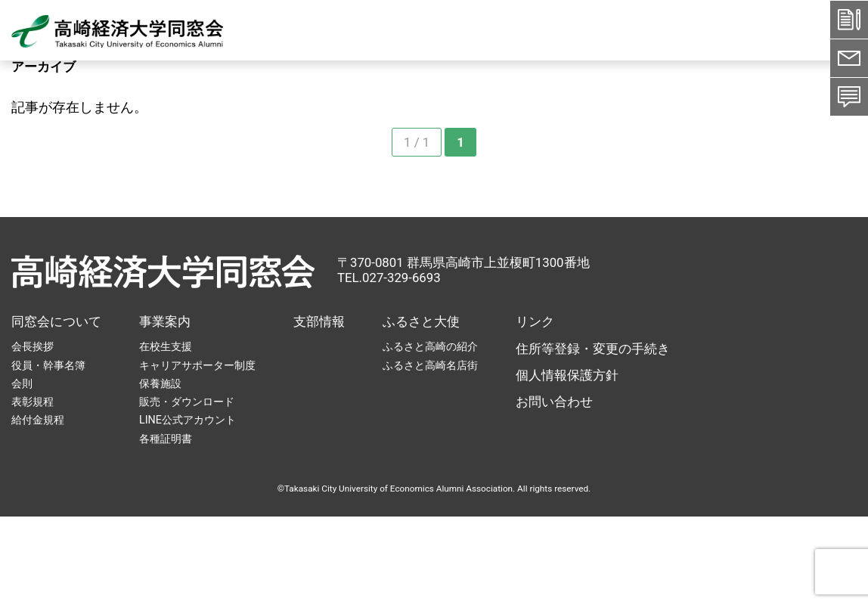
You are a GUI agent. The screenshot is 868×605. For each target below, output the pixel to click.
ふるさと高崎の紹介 (430, 346)
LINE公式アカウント (188, 420)
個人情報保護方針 (567, 375)
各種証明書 (166, 439)
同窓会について (56, 321)
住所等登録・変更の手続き (593, 349)
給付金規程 (38, 420)
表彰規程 (33, 402)
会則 (22, 383)
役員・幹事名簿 (48, 365)
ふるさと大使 (421, 321)
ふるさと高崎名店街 (430, 365)
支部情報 (319, 321)
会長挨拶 (33, 346)
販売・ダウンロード (187, 402)
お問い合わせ (554, 402)
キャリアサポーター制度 (197, 365)
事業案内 (165, 321)
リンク (535, 321)
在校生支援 (166, 346)
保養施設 (160, 383)
